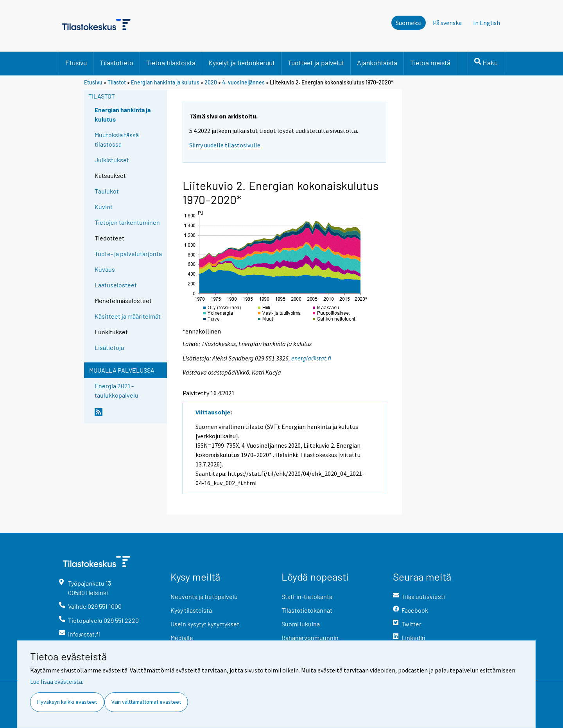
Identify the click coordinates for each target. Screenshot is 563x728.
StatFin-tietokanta (307, 596)
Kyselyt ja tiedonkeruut (242, 63)
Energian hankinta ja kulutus (165, 82)
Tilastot (117, 82)
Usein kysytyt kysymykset (205, 624)
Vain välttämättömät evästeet (146, 702)
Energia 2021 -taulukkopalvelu (117, 390)
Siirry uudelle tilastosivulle (225, 145)
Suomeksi (409, 23)
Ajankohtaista (377, 63)
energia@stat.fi (311, 358)
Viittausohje (213, 412)
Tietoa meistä (430, 63)
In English (487, 23)
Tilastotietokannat (307, 610)
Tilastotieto (117, 63)
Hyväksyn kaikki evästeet (67, 702)
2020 (211, 82)
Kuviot (104, 207)
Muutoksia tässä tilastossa (117, 139)
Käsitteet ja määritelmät (128, 316)
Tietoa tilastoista (171, 63)
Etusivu (76, 63)
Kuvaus (105, 269)
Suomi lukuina (301, 624)
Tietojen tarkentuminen (127, 222)
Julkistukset (112, 160)
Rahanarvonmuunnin (310, 637)
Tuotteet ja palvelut (316, 63)
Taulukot (107, 191)
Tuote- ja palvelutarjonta (128, 254)
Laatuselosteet (116, 285)
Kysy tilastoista (191, 610)
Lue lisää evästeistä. (57, 681)
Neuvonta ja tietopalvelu (204, 596)
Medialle (182, 637)
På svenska (447, 23)
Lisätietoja (109, 347)
